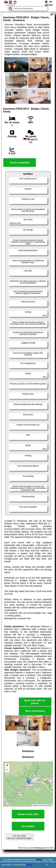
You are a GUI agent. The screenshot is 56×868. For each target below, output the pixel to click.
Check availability (19, 163)
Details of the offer (28, 814)
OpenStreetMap (46, 805)
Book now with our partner (35, 702)
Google (39, 860)
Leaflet (35, 805)
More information (35, 711)
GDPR (29, 865)
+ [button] (7, 766)
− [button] (7, 770)
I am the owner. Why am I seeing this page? (19, 837)
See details (28, 826)
